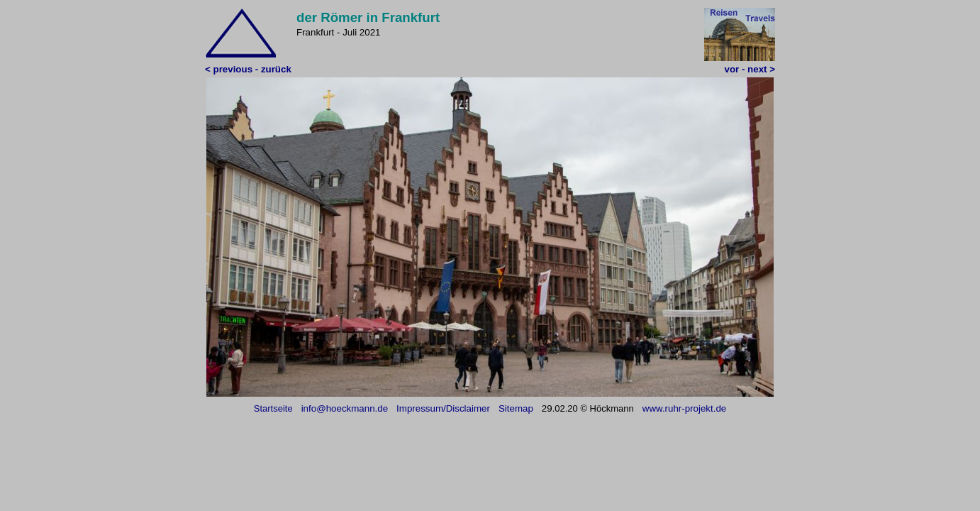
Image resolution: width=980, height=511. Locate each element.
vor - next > (750, 69)
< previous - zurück (248, 69)
